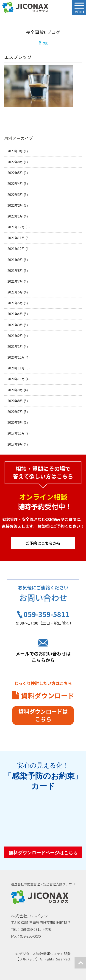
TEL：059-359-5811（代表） (33, 929)
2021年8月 (15, 271)
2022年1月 (15, 216)
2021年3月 (15, 325)
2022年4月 (15, 184)
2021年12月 (16, 227)
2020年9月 (15, 390)
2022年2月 (15, 205)
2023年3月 (15, 151)
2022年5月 (15, 173)
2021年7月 (15, 281)
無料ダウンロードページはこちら (43, 853)
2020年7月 (15, 412)
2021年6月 (15, 292)
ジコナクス (25, 8)
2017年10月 (16, 433)
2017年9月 (15, 444)
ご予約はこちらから (43, 543)
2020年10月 (16, 379)
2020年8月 (15, 401)
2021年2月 (15, 336)
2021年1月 (15, 346)
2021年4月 (15, 314)
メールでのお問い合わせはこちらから (43, 657)
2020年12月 (16, 357)
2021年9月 (15, 260)
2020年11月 (16, 368)
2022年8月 (15, 162)
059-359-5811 (47, 614)
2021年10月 (16, 249)
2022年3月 (15, 195)
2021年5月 (15, 303)
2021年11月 (16, 238)
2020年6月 (15, 422)
